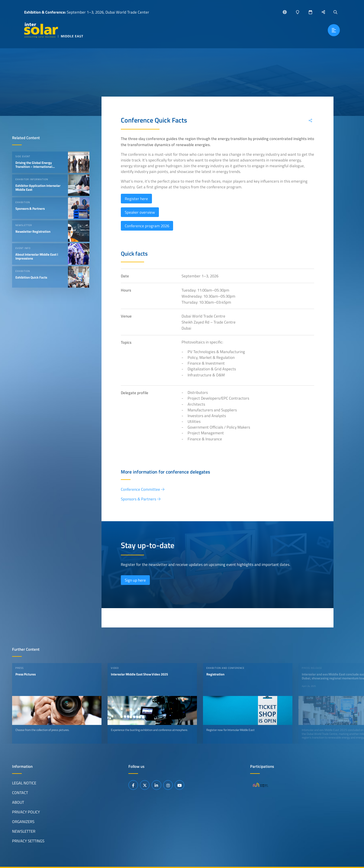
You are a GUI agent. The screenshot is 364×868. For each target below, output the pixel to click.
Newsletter (24, 831)
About (18, 802)
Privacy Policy (26, 812)
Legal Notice (24, 783)
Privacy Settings (28, 841)
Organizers (23, 822)
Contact (20, 793)
